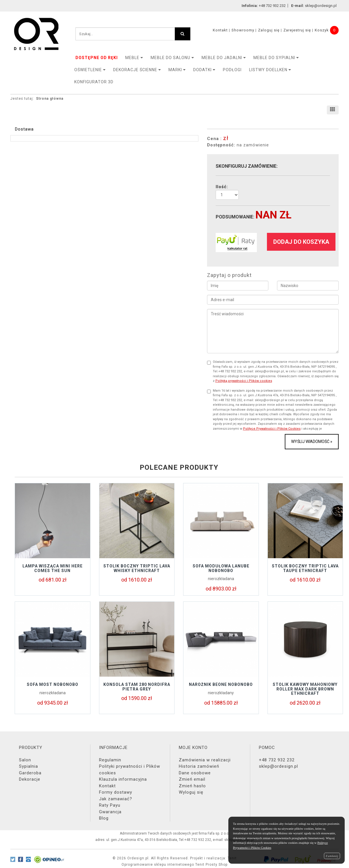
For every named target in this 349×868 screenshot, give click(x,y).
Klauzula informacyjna (123, 779)
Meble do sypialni (276, 58)
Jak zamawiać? (116, 799)
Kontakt (220, 30)
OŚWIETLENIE (90, 70)
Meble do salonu (172, 58)
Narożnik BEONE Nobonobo (221, 684)
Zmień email (192, 779)
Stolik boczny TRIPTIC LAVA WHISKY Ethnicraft (137, 568)
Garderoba (30, 773)
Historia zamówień (199, 766)
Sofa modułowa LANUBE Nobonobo (221, 568)
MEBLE (134, 58)
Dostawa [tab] (24, 129)
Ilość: (222, 187)
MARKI (177, 70)
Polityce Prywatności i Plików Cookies (272, 429)
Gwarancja (110, 812)
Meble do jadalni (224, 58)
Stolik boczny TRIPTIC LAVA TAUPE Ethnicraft (305, 568)
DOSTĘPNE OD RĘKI (97, 58)
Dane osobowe (195, 773)
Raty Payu (110, 805)
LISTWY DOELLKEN (270, 70)
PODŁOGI (232, 70)
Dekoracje (30, 779)
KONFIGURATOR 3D (94, 82)
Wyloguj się (191, 792)
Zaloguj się (269, 30)
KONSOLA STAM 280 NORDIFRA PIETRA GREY (137, 687)
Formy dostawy (116, 792)
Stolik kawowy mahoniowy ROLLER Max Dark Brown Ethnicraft (305, 689)
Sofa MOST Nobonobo (53, 684)
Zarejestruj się (297, 30)
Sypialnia (29, 766)
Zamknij (332, 856)
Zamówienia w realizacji (205, 760)
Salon (25, 760)
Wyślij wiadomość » (312, 441)
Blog (104, 818)
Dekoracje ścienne (137, 70)
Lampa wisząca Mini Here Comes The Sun (53, 568)
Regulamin (110, 760)
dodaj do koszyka (301, 242)
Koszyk (322, 30)
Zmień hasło (192, 786)
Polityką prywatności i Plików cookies (244, 381)
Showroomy (243, 30)
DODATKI (204, 70)
